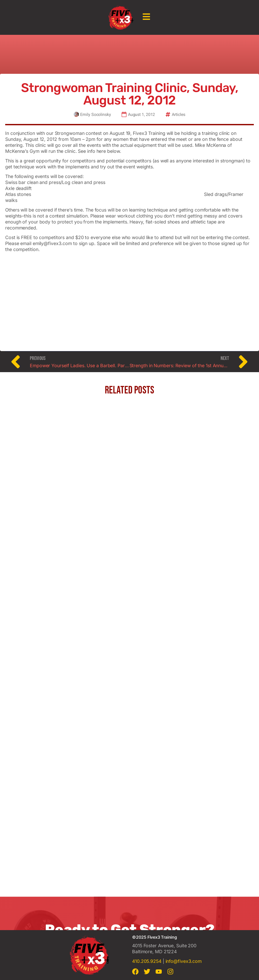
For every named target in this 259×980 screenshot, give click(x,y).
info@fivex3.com (184, 961)
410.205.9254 (147, 961)
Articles (178, 115)
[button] (146, 17)
